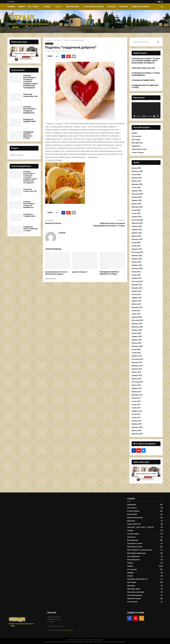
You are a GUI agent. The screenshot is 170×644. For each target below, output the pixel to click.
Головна (11, 7)
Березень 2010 (137, 427)
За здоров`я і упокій (135, 543)
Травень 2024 (137, 200)
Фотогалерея (132, 602)
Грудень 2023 (137, 217)
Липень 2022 (136, 262)
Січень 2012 (136, 418)
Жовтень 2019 (137, 362)
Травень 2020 (137, 340)
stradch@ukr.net (67, 630)
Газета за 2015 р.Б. (134, 524)
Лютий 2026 (136, 175)
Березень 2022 (137, 268)
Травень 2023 (137, 233)
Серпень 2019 (137, 369)
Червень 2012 (137, 411)
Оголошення (49, 44)
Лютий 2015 (136, 398)
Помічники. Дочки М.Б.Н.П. (138, 579)
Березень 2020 (137, 346)
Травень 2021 (137, 301)
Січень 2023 (136, 246)
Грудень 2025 (137, 178)
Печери (130, 576)
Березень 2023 (137, 239)
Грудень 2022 (137, 249)
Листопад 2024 (137, 194)
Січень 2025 (136, 188)
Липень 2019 (136, 372)
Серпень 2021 (137, 291)
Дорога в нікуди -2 (80, 272)
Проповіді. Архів (133, 589)
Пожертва (124, 7)
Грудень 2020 (137, 317)
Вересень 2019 (137, 366)
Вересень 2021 (137, 288)
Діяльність (131, 537)
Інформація (136, 146)
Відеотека (131, 521)
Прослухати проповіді (136, 592)
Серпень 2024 (137, 197)
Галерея (47, 7)
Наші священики (134, 560)
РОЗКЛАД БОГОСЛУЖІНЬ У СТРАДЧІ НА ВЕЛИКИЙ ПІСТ (30, 110)
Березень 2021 (137, 307)
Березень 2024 (137, 207)
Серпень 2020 (137, 330)
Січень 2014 (136, 405)
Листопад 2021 (137, 281)
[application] (146, 110)
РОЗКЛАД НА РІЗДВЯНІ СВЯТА (30, 121)
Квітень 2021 (136, 304)
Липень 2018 (136, 379)
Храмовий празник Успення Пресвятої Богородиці (56, 273)
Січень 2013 (136, 408)
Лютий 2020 (136, 349)
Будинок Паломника (140, 7)
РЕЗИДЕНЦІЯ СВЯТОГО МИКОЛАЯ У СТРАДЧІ (109, 273)
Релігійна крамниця (135, 595)
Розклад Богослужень (94, 7)
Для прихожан (73, 7)
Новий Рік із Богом (53, 223)
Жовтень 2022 (137, 256)
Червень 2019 (137, 375)
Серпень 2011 (137, 421)
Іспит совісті (132, 508)
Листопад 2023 (137, 220)
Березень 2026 (137, 171)
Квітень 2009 (136, 431)
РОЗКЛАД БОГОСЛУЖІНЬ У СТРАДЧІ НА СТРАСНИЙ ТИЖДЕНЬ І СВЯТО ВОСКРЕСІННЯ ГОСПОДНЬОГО (30, 82)
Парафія (130, 573)
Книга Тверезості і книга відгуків (140, 550)
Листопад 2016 (137, 382)
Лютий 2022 (136, 272)
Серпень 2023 (137, 226)
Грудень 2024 (137, 191)
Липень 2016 (136, 385)
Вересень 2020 (137, 327)
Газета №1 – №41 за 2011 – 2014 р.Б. (141, 527)
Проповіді (131, 586)
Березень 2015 (137, 395)
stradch (49, 51)
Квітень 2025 (136, 181)
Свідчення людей (134, 598)
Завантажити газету (139, 149)
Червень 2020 (137, 336)
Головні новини (133, 534)
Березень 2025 (137, 184)
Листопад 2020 (137, 320)
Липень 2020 (136, 333)
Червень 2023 (137, 230)
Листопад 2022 (137, 252)
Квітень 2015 (136, 392)
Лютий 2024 (136, 210)
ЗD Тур (58, 7)
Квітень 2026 (136, 168)
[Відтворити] (135, 116)
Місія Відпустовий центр (137, 553)
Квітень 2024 (136, 204)
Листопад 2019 (137, 359)
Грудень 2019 (137, 356)
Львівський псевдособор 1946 (31, 95)
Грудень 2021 (137, 278)
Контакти (112, 7)
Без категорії (132, 514)
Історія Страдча (138, 152)
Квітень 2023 (136, 236)
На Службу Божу (133, 556)
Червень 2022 (137, 265)
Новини (21, 7)
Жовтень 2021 (137, 285)
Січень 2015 (136, 401)
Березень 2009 (137, 434)
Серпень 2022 (137, 259)
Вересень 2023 (137, 223)
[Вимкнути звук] (154, 116)
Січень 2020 (136, 353)
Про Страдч (33, 7)
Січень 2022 (136, 275)
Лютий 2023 (136, 243)
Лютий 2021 (136, 311)
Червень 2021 (137, 298)
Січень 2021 (136, 314)
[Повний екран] (158, 116)
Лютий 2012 (136, 414)
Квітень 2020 (136, 343)
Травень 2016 (137, 388)
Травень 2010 (137, 424)
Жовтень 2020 (137, 324)
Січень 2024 (136, 213)
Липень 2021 (136, 294)
